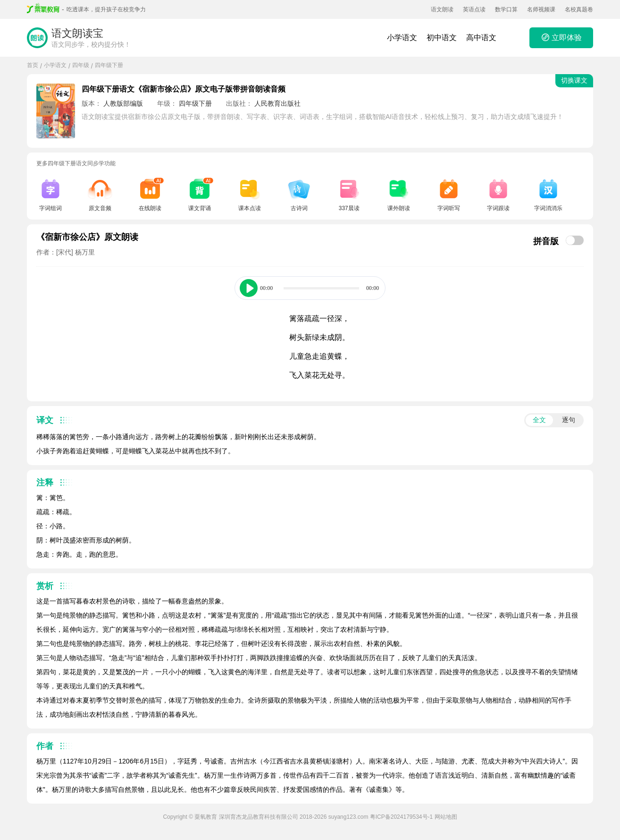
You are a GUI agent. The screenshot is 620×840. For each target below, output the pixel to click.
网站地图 (446, 817)
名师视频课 (541, 9)
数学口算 (506, 9)
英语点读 (474, 9)
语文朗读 (442, 9)
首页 (33, 65)
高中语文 (481, 38)
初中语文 (442, 38)
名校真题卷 (579, 9)
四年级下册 (109, 65)
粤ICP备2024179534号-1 (401, 817)
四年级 (81, 65)
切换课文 (574, 80)
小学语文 (402, 38)
